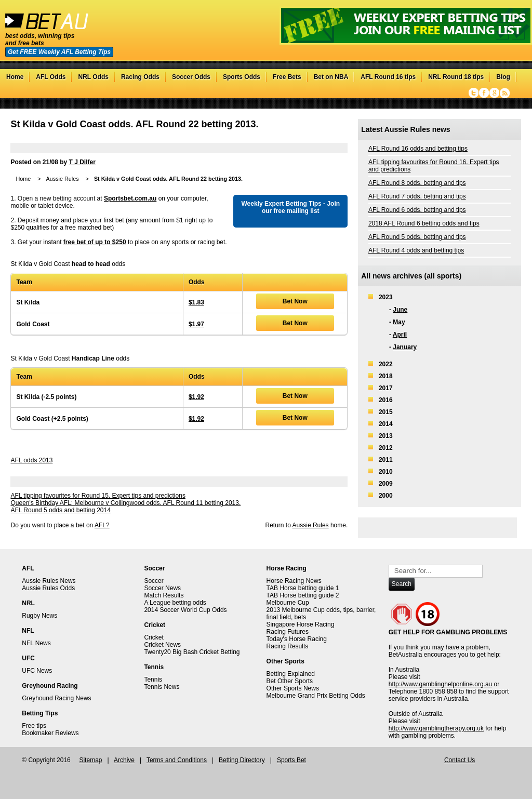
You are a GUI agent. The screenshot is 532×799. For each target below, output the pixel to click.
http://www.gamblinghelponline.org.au (440, 684)
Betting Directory (242, 760)
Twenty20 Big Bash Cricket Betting (192, 652)
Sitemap (90, 760)
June (400, 310)
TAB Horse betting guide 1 (303, 588)
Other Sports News (293, 688)
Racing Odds (140, 77)
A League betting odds (175, 603)
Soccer (154, 581)
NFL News (36, 643)
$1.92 (196, 397)
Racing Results (288, 646)
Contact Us (460, 760)
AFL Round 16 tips (388, 77)
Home (15, 77)
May (399, 322)
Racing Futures (288, 632)
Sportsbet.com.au (130, 198)
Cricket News (162, 645)
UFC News (37, 671)
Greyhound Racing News (56, 698)
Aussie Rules (63, 179)
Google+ (494, 93)
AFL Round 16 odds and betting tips (418, 149)
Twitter (474, 93)
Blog (503, 77)
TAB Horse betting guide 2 (303, 595)
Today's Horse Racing (297, 639)
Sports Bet (291, 760)
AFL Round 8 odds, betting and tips (417, 183)
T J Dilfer (82, 162)
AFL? (102, 525)
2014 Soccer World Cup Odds (185, 610)
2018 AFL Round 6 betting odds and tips (424, 223)
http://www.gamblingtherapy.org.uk (436, 728)
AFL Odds (51, 77)
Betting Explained (291, 674)
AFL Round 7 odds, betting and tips (417, 196)
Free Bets (287, 77)
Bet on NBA (331, 77)
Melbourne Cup (288, 603)
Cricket (154, 637)
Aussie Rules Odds (48, 588)
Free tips (34, 726)
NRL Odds (93, 77)
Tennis (153, 680)
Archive (124, 760)
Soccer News (162, 588)
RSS (505, 93)
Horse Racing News (294, 581)
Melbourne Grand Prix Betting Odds (316, 696)
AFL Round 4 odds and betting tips (416, 250)
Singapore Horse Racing (301, 624)
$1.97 (196, 324)
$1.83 (196, 302)
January (405, 347)
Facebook (484, 93)
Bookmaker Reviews (50, 733)
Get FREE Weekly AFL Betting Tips (59, 52)
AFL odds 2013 (31, 460)
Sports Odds (242, 77)
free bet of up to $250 (95, 242)
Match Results (164, 595)
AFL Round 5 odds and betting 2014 (60, 510)
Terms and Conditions (177, 760)
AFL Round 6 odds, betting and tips (417, 210)
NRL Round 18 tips (456, 77)
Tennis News (162, 687)
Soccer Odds (191, 77)
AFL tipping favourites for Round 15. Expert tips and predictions (98, 496)
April (400, 335)
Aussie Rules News (49, 581)
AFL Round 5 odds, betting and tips (417, 237)
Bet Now (295, 301)
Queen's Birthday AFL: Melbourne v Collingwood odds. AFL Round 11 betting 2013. (125, 503)
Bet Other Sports (290, 681)
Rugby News (39, 616)
